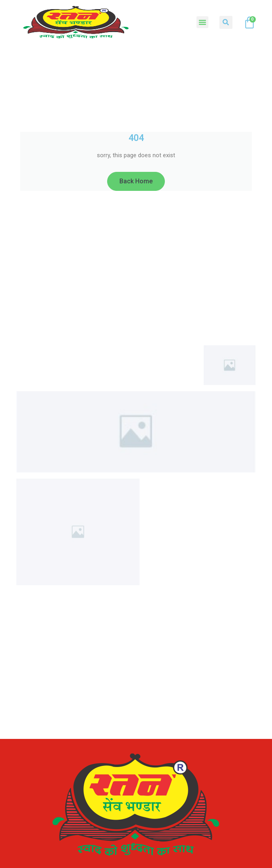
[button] (202, 22)
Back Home (136, 181)
